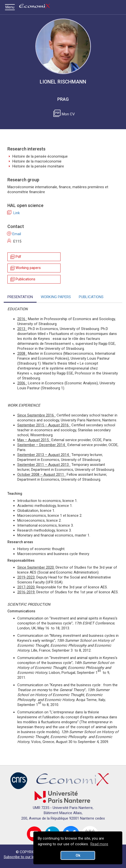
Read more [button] (99, 844)
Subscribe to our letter (22, 857)
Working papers (25, 268)
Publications (22, 279)
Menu (11, 7)
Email (14, 234)
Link (14, 213)
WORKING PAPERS (56, 297)
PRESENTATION (20, 297)
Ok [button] (78, 855)
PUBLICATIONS (91, 297)
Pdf (15, 257)
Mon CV (65, 114)
